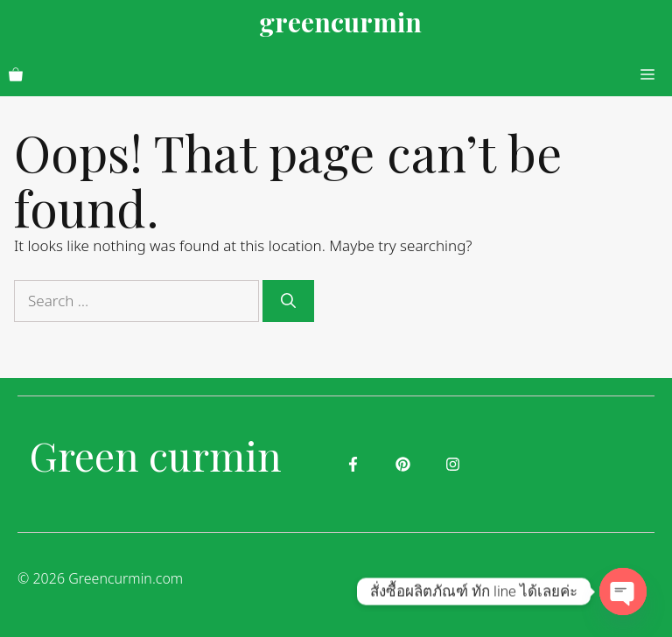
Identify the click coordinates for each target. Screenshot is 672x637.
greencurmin (340, 22)
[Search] (288, 301)
